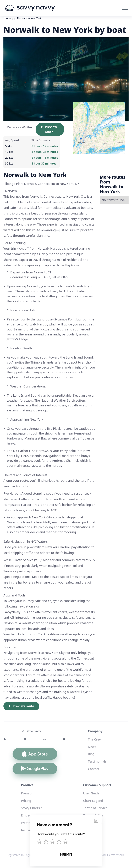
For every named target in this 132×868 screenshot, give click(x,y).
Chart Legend (93, 801)
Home (8, 18)
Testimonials (97, 761)
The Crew (95, 739)
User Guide (91, 793)
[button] (125, 8)
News (92, 747)
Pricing (26, 801)
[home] (30, 8)
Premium (28, 793)
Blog (91, 754)
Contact (94, 769)
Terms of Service (95, 808)
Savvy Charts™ (32, 808)
